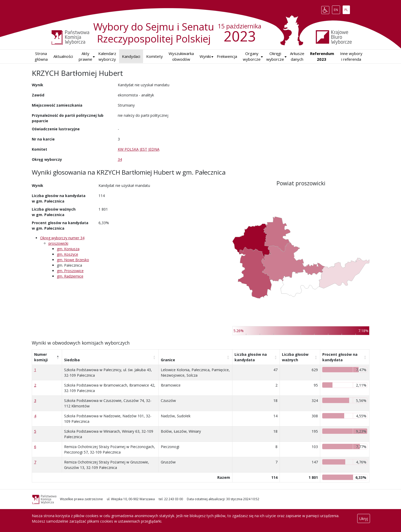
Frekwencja (227, 56)
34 (120, 159)
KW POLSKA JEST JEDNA (139, 149)
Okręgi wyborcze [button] (275, 56)
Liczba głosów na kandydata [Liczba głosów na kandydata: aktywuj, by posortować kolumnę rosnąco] (251, 357)
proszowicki (58, 243)
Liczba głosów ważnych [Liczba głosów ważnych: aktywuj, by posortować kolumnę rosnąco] (295, 357)
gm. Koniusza (68, 249)
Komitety (155, 56)
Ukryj (364, 519)
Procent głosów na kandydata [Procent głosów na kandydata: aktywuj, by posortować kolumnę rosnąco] (340, 357)
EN (337, 9)
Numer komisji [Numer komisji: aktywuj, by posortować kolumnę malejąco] (41, 357)
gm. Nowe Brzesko (73, 260)
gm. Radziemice (70, 276)
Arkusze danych (297, 56)
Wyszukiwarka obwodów (181, 56)
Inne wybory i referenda (351, 56)
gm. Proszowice (70, 271)
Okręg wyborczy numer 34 (62, 238)
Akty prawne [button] (85, 56)
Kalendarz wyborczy (107, 56)
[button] (205, 56)
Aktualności (63, 56)
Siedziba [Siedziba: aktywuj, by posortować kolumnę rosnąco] (72, 360)
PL (347, 9)
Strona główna (41, 56)
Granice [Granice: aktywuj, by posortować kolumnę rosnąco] (168, 360)
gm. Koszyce (67, 254)
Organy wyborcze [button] (252, 56)
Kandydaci (131, 56)
